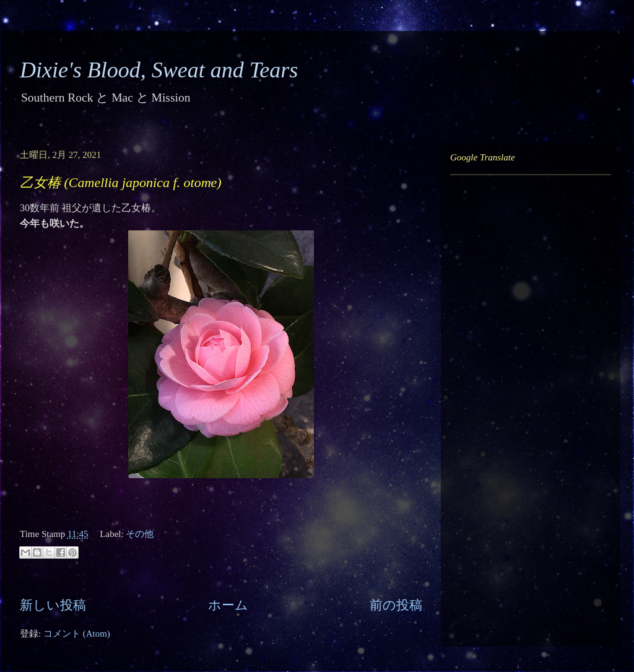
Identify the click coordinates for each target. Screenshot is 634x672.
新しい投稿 (53, 605)
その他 (140, 534)
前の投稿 (396, 605)
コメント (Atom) (77, 634)
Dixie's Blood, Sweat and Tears (159, 70)
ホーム (228, 605)
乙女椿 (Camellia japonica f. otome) (121, 182)
